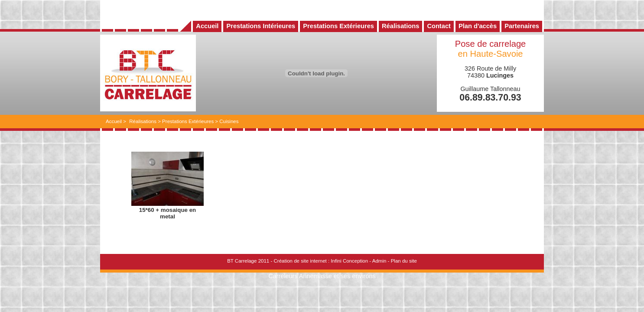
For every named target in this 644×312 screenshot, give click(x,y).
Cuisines (229, 121)
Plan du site (404, 261)
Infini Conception (349, 261)
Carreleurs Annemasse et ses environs (322, 276)
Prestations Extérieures (188, 121)
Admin (379, 261)
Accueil (114, 121)
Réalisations (143, 121)
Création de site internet (300, 261)
